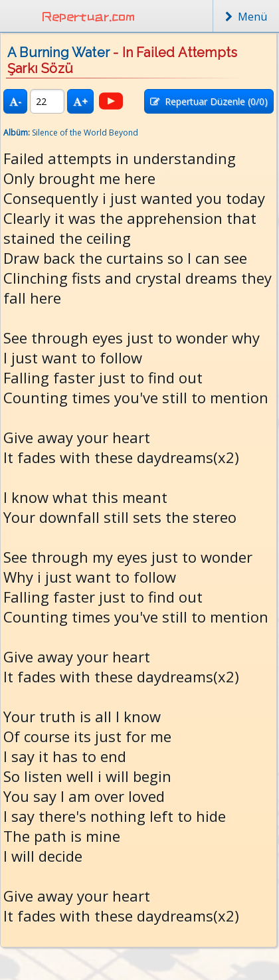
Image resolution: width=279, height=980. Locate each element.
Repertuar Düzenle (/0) (209, 101)
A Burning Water (58, 52)
